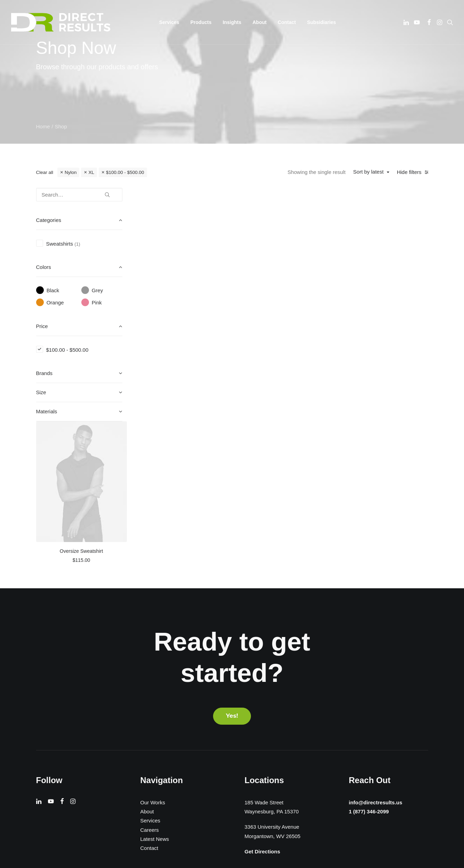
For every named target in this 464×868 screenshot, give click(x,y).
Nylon (71, 172)
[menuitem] (169, 22)
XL (91, 172)
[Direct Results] (62, 22)
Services (150, 673)
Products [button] (201, 22)
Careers (150, 682)
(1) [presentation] (77, 244)
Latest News (155, 691)
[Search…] (79, 195)
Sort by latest (368, 172)
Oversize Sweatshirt (192, 316)
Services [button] (169, 22)
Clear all (45, 172)
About (259, 22)
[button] (407, 22)
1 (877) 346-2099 (367, 664)
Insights (232, 22)
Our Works (153, 654)
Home (43, 126)
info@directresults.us (374, 654)
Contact (287, 22)
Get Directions (263, 703)
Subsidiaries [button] (321, 22)
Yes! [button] (232, 568)
